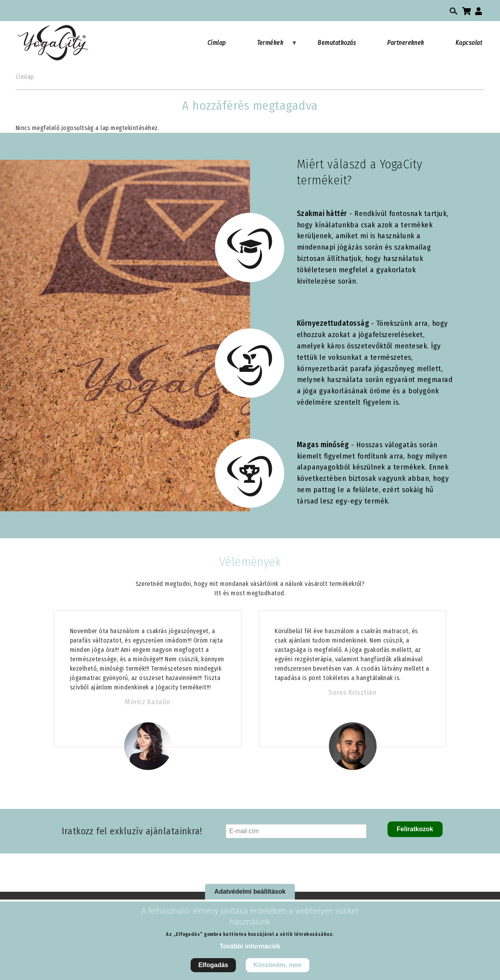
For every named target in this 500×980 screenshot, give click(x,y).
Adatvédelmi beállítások (250, 897)
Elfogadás (213, 971)
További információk (250, 952)
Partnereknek (406, 43)
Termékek (277, 46)
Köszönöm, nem (278, 971)
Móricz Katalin (147, 702)
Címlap (217, 43)
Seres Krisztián (352, 693)
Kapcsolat (469, 43)
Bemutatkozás (337, 43)
